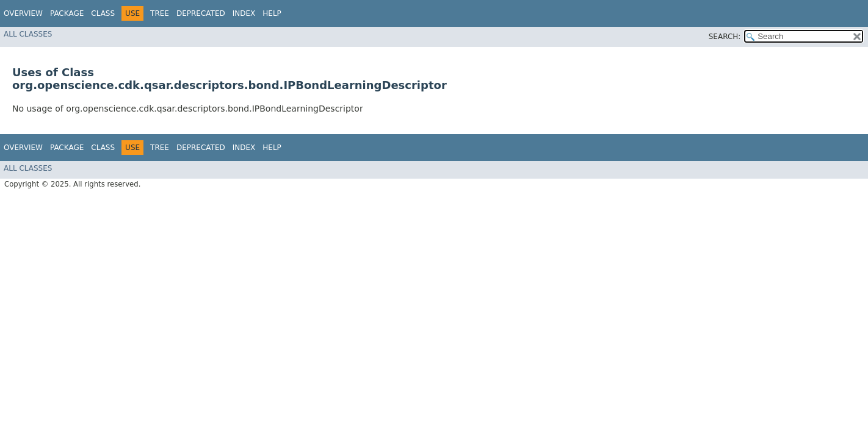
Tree (160, 13)
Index (244, 13)
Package (67, 13)
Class (103, 13)
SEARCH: (725, 37)
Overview (23, 13)
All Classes (28, 34)
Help (272, 13)
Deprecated (201, 13)
